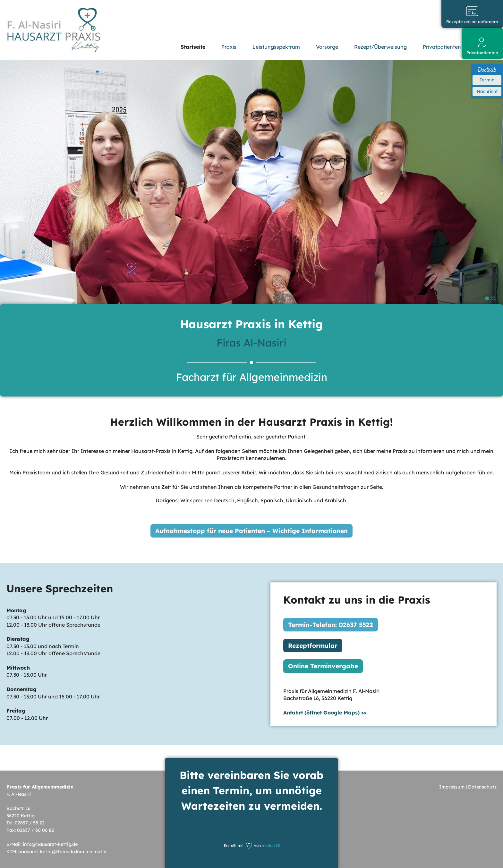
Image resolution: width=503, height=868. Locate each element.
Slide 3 (493, 298)
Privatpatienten (442, 47)
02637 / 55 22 (30, 823)
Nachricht (487, 91)
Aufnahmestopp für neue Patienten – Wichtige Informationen (251, 530)
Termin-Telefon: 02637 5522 (331, 624)
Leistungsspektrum (276, 47)
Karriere (487, 47)
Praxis (229, 47)
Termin (487, 80)
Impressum (452, 787)
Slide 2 (487, 298)
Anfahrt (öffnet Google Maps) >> (325, 712)
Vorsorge (327, 47)
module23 (271, 845)
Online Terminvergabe (323, 666)
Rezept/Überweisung (380, 47)
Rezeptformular (313, 645)
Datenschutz (482, 787)
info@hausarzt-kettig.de (50, 844)
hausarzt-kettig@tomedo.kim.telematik (62, 851)
